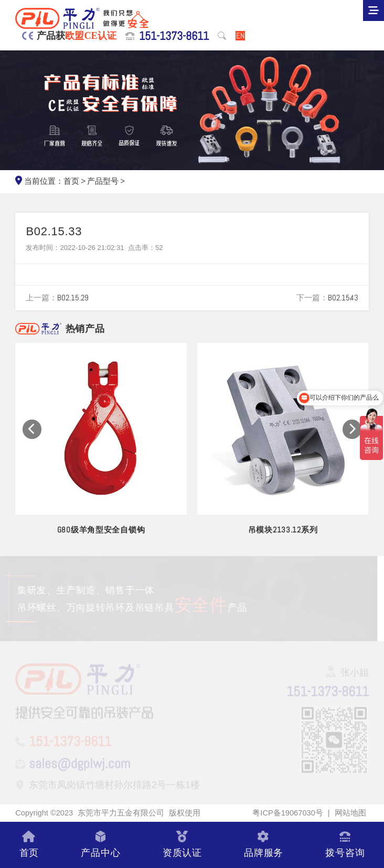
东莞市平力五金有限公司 (121, 813)
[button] (32, 429)
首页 (71, 181)
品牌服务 (264, 845)
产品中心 (100, 845)
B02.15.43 (343, 298)
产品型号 (103, 181)
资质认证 (182, 845)
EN (240, 36)
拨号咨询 (345, 845)
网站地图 (350, 813)
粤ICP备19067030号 (287, 813)
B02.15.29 (73, 298)
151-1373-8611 (174, 36)
